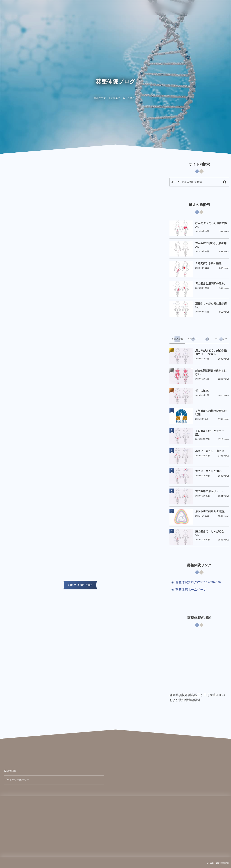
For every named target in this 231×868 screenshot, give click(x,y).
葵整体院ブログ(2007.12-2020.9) (198, 582)
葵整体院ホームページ (191, 590)
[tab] (177, 339)
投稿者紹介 (10, 771)
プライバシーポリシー (17, 780)
